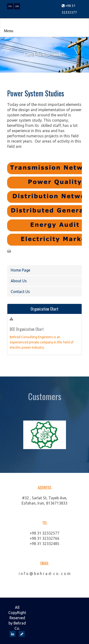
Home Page (20, 270)
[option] (44, 435)
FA (10, 6)
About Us (19, 281)
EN (17, 6)
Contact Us (20, 292)
